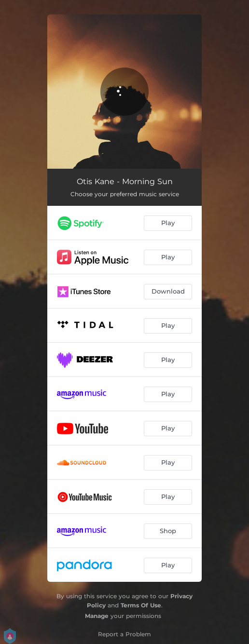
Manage (97, 616)
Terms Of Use (141, 605)
